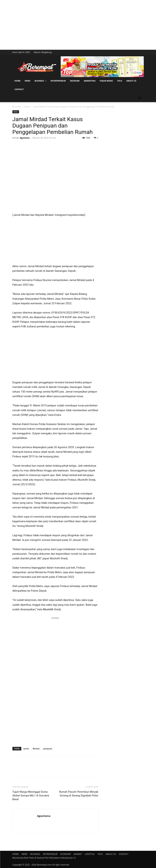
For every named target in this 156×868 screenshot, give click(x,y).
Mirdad (36, 749)
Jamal (26, 749)
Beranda (17, 107)
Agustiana (25, 138)
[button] (140, 98)
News (27, 107)
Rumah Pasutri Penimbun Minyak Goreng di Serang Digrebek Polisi (79, 794)
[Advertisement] (78, 25)
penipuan (48, 749)
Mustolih (48, 609)
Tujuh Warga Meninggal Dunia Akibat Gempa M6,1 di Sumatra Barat (31, 796)
